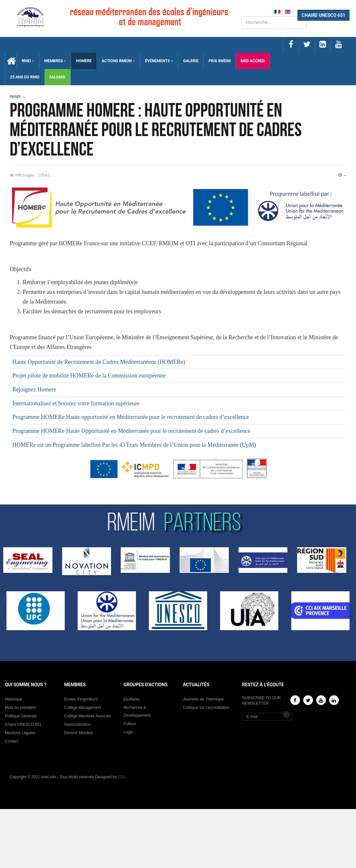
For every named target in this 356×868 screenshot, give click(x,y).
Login (128, 732)
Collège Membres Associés (88, 716)
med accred (253, 61)
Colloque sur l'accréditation (206, 708)
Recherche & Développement (137, 712)
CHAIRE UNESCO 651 (323, 15)
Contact (11, 741)
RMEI (28, 61)
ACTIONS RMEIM (118, 61)
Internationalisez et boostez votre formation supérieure (76, 403)
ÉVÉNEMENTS (159, 61)
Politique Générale (21, 716)
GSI (121, 777)
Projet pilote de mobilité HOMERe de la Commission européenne (89, 376)
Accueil (11, 61)
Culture (130, 724)
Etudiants (132, 699)
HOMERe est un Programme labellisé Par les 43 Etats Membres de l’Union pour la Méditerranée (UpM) (134, 445)
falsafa (57, 77)
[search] (274, 22)
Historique (14, 699)
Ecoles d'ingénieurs (81, 699)
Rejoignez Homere (34, 389)
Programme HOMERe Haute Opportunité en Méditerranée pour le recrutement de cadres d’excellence (131, 431)
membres (55, 61)
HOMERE (84, 61)
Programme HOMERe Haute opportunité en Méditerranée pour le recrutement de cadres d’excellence (131, 417)
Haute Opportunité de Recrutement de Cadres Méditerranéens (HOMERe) (99, 362)
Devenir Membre (78, 733)
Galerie (191, 61)
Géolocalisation (77, 724)
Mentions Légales (20, 733)
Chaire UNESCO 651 (23, 724)
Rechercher (242, 16)
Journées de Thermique (203, 699)
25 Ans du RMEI (25, 77)
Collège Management (83, 708)
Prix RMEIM (220, 61)
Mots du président (20, 708)
